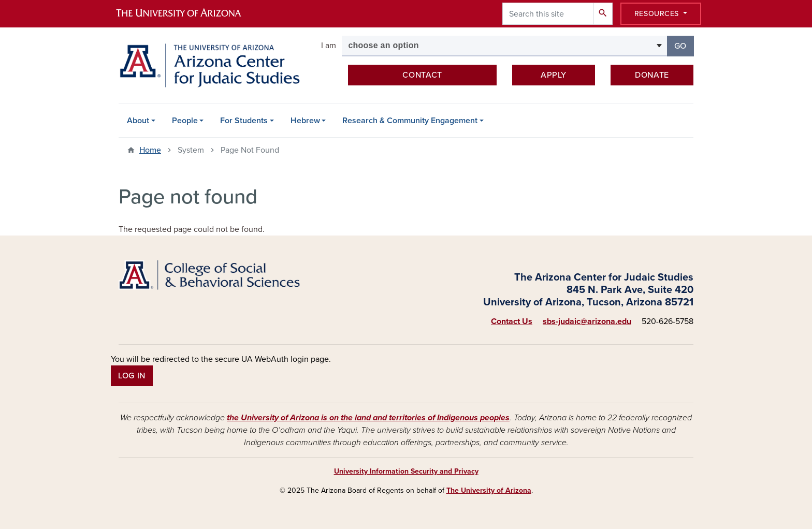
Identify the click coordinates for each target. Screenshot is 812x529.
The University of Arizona (489, 490)
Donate (652, 75)
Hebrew (305, 121)
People (185, 121)
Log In (132, 376)
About (138, 121)
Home (150, 150)
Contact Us (512, 321)
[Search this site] (548, 14)
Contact (422, 75)
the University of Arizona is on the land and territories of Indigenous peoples (368, 418)
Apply (554, 75)
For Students (244, 121)
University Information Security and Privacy (406, 471)
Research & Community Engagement (410, 121)
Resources (658, 14)
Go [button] (684, 45)
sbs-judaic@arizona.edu (587, 321)
